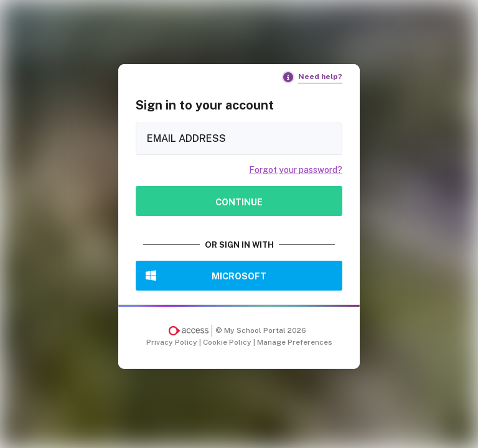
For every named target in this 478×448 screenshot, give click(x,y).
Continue (239, 202)
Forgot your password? (296, 170)
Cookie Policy (228, 342)
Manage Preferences (295, 342)
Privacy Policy (173, 342)
